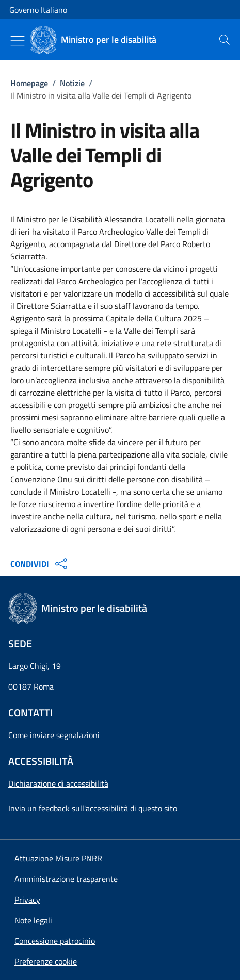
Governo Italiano (38, 10)
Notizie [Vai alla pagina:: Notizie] (72, 83)
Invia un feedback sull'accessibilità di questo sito (93, 808)
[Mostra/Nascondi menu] (18, 41)
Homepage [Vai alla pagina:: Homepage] (29, 83)
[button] (46, 961)
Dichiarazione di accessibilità (58, 783)
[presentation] (225, 40)
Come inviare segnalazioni (54, 735)
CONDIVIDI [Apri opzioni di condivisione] (40, 564)
